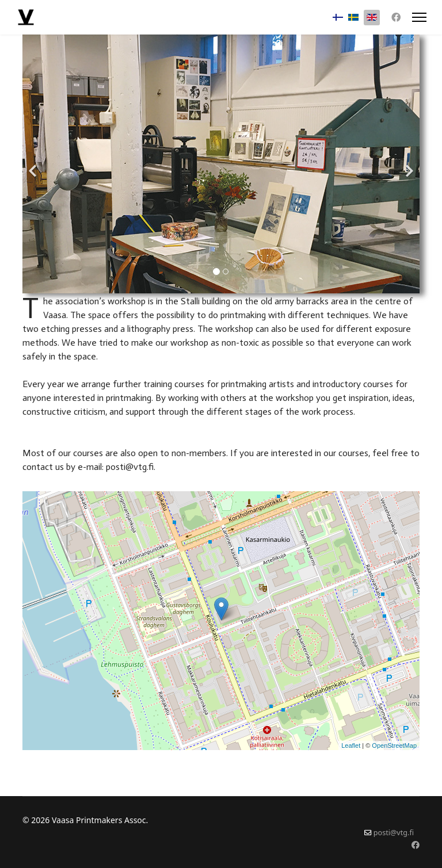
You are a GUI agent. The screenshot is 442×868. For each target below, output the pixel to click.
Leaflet (351, 745)
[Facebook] (396, 17)
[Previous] (34, 164)
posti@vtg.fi (394, 833)
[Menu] (419, 17)
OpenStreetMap (394, 745)
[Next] (408, 164)
